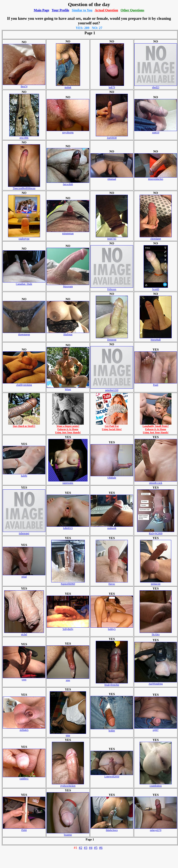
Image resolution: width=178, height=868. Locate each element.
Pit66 (24, 829)
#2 (81, 848)
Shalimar (68, 333)
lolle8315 (68, 527)
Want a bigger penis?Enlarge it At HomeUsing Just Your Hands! (68, 428)
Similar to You (82, 10)
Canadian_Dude (24, 283)
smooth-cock (156, 482)
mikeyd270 (156, 829)
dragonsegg (24, 333)
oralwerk (112, 527)
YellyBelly (68, 628)
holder (112, 730)
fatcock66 (68, 183)
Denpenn (112, 339)
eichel (24, 633)
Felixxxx (112, 288)
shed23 (156, 86)
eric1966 (24, 137)
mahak (68, 86)
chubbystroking (24, 384)
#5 (96, 848)
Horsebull (156, 339)
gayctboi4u (68, 131)
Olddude (112, 476)
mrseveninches (156, 178)
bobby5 (112, 628)
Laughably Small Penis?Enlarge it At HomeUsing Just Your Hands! (156, 428)
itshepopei (24, 532)
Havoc (112, 583)
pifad (24, 576)
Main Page (41, 10)
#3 (86, 848)
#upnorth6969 (68, 583)
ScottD (156, 288)
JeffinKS (24, 729)
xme (68, 679)
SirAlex (156, 633)
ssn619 (156, 131)
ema (68, 734)
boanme (68, 834)
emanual (112, 178)
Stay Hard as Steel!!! (24, 425)
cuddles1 (24, 777)
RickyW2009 (156, 532)
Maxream (68, 285)
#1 (76, 848)
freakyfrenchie (112, 684)
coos (24, 678)
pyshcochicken (68, 785)
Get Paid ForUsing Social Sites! (112, 427)
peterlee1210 (112, 389)
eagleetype (24, 238)
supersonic (68, 482)
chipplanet (156, 238)
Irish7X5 (112, 238)
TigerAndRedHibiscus (24, 187)
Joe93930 (112, 137)
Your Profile (60, 10)
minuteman (68, 232)
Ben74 (24, 85)
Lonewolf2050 (112, 775)
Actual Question (106, 10)
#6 (101, 848)
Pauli (156, 384)
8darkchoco (112, 829)
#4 (91, 848)
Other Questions (132, 10)
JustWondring (156, 683)
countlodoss (156, 785)
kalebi (24, 475)
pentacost (156, 583)
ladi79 (112, 86)
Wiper (68, 388)
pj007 (156, 729)
